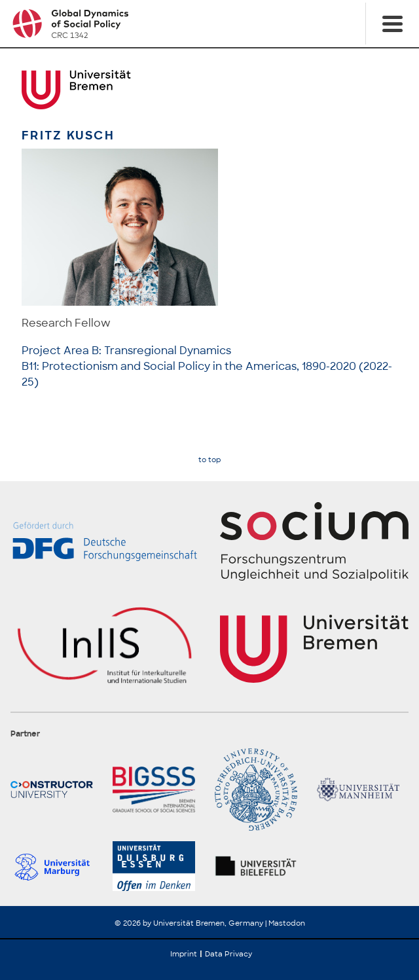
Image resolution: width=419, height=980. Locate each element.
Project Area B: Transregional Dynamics (126, 351)
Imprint (184, 954)
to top (209, 460)
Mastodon (287, 923)
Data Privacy (228, 954)
